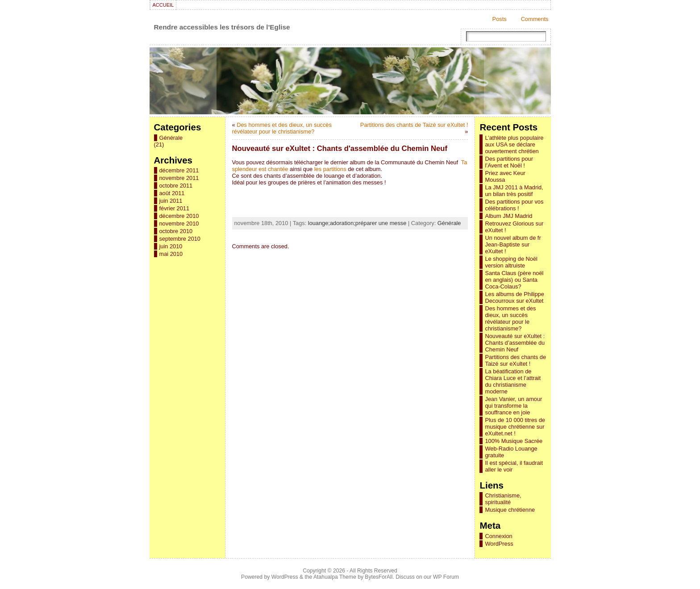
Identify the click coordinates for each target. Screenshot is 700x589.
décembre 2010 (179, 216)
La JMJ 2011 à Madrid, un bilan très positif (514, 191)
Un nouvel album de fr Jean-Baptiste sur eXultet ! (513, 244)
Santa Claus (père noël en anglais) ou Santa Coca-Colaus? (514, 280)
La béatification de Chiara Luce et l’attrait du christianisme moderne (512, 381)
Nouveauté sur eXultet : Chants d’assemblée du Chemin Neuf (515, 343)
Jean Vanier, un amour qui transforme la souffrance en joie (513, 406)
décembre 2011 (179, 170)
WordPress (499, 544)
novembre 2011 (179, 178)
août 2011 (172, 193)
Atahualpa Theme (335, 577)
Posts (500, 19)
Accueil (163, 5)
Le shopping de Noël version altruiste (511, 262)
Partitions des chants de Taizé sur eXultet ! (414, 125)
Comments (535, 19)
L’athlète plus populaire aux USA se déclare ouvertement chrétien (514, 144)
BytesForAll (379, 577)
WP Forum (446, 577)
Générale (171, 138)
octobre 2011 (176, 186)
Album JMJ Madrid (508, 216)
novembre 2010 (179, 223)
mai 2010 (171, 254)
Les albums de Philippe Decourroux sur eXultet (514, 297)
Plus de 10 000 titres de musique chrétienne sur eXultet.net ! (515, 427)
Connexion (498, 536)
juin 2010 (171, 246)
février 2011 (175, 208)
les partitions (330, 169)
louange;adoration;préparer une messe (357, 223)
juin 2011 (171, 201)
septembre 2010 (180, 239)
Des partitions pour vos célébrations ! (514, 205)
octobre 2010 (176, 231)
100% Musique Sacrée (514, 441)
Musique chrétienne (510, 510)
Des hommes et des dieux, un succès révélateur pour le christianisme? (282, 128)
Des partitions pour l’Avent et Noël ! (509, 162)
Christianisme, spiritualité (503, 499)
